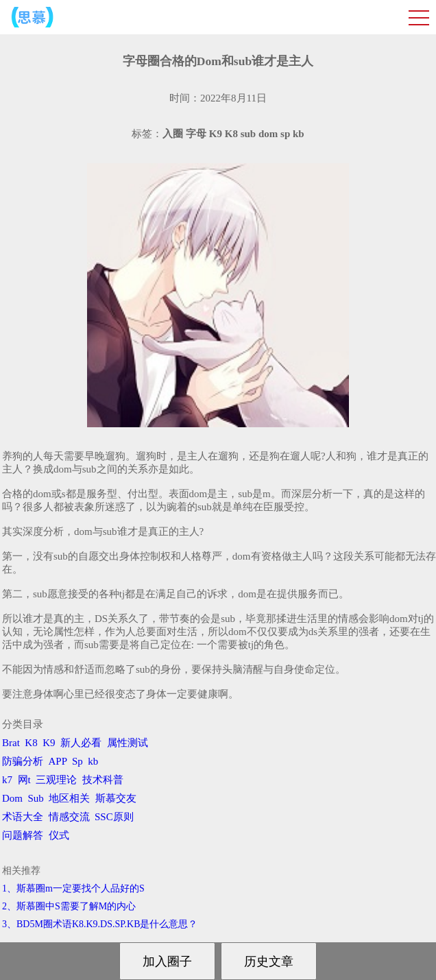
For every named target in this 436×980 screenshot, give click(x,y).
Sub (36, 798)
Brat (11, 743)
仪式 (59, 835)
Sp (77, 761)
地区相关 (69, 798)
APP (58, 761)
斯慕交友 (116, 798)
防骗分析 (23, 761)
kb (93, 761)
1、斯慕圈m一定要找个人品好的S (73, 888)
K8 (31, 743)
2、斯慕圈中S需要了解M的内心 (69, 906)
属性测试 (128, 743)
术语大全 (23, 817)
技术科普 (103, 780)
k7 (7, 780)
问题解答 (23, 835)
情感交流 (69, 817)
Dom (12, 798)
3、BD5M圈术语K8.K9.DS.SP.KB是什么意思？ (100, 924)
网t (24, 780)
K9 (49, 743)
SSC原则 (114, 817)
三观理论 (56, 780)
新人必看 (81, 743)
